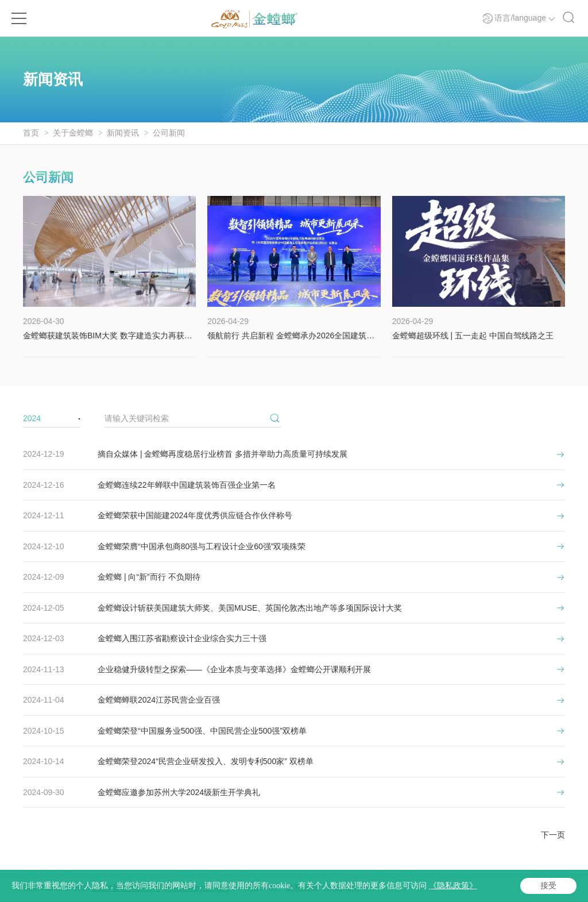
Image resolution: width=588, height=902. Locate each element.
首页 (31, 133)
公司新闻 (169, 133)
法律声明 (261, 888)
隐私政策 (302, 888)
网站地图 (343, 888)
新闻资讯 (123, 133)
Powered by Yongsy (197, 888)
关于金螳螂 (73, 133)
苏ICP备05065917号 (126, 888)
